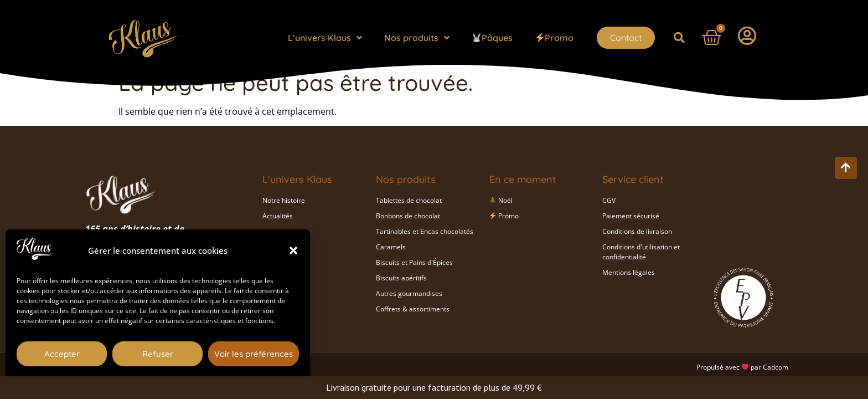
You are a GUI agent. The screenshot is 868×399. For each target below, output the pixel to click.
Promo (554, 38)
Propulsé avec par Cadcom (742, 367)
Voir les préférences (254, 354)
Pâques (492, 38)
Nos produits (417, 38)
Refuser (158, 354)
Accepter (62, 354)
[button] (293, 250)
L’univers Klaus (325, 38)
